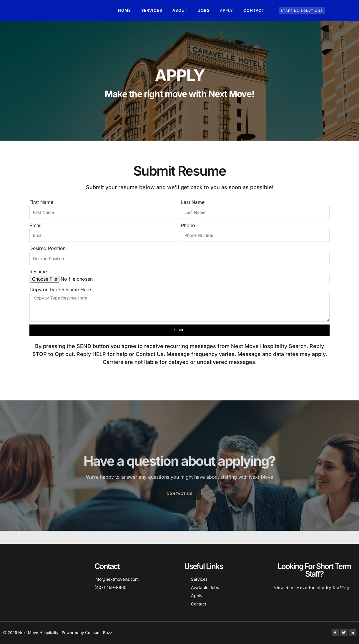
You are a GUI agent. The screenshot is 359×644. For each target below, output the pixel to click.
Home (124, 10)
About (180, 10)
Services (152, 10)
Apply (226, 10)
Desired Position (48, 252)
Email (35, 227)
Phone (188, 227)
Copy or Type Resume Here (60, 294)
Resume (38, 276)
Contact (254, 10)
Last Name (193, 202)
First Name (41, 202)
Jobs (204, 10)
